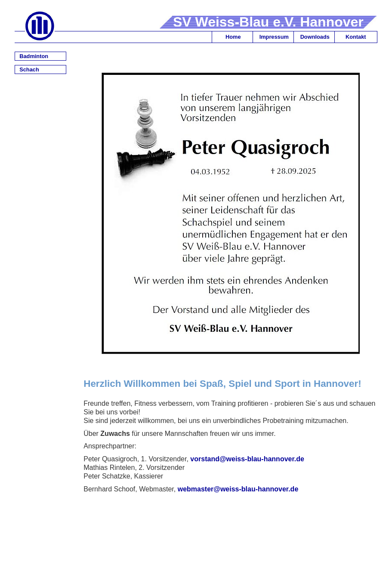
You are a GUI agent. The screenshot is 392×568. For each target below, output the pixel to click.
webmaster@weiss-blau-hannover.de (238, 489)
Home (233, 37)
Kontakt (356, 37)
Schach (29, 69)
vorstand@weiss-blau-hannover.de (247, 459)
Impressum (274, 37)
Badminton (34, 56)
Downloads (315, 37)
